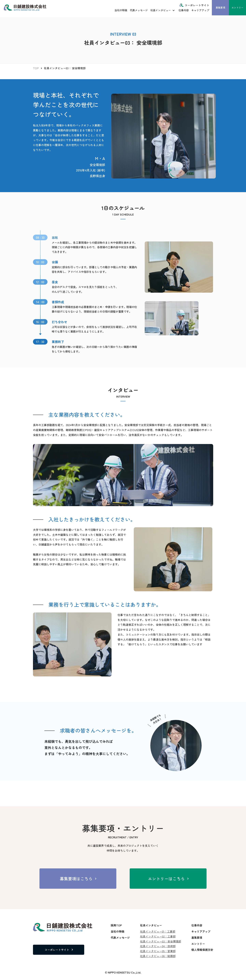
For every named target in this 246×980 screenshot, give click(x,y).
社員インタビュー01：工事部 (158, 931)
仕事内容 (184, 10)
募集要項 (220, 8)
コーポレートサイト (197, 5)
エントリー (237, 8)
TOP (36, 68)
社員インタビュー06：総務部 (158, 956)
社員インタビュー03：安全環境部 (161, 941)
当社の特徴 (121, 10)
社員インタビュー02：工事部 (158, 936)
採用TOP (116, 925)
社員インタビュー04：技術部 (158, 946)
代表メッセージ (139, 10)
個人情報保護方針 (202, 950)
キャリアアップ (200, 10)
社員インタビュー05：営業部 (158, 951)
